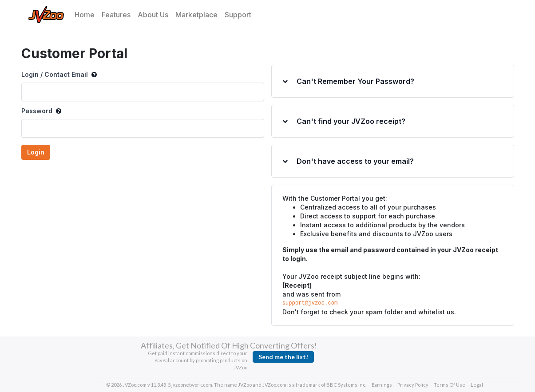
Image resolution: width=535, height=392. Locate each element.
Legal (477, 385)
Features (116, 15)
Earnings (382, 385)
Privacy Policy (413, 385)
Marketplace (196, 15)
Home (85, 15)
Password (41, 111)
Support (238, 15)
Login (36, 152)
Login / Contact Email (59, 75)
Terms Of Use (450, 385)
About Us (153, 15)
